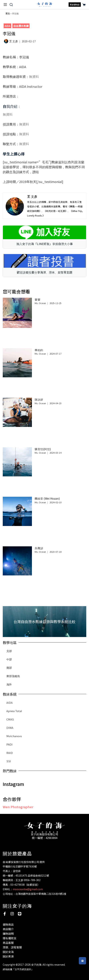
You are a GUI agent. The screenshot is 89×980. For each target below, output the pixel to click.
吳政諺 (39, 548)
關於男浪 (8, 956)
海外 (9, 684)
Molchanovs (14, 736)
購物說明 (8, 934)
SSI (9, 761)
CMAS (10, 719)
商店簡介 (8, 929)
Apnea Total (14, 711)
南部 (9, 668)
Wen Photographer (18, 807)
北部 (9, 651)
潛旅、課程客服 (12, 947)
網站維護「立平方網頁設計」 (18, 969)
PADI (9, 744)
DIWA (10, 728)
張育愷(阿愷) (43, 449)
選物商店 (8, 924)
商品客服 (8, 943)
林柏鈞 (39, 350)
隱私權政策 (10, 938)
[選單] (5, 5)
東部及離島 (13, 676)
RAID (10, 753)
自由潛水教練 (21, 26)
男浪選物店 (75, 5)
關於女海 (8, 952)
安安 (37, 299)
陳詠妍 (39, 399)
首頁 (8, 13)
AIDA (7, 26)
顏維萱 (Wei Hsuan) (47, 498)
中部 (9, 659)
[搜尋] (11, 5)
